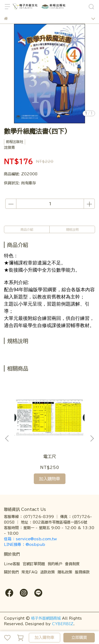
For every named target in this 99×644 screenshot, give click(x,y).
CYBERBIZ (63, 624)
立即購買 (79, 638)
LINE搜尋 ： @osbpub (25, 545)
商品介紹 (27, 229)
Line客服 (12, 564)
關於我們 (11, 572)
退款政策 (48, 572)
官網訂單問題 (34, 564)
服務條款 (82, 572)
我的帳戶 (55, 564)
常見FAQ (29, 572)
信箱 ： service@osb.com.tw (31, 539)
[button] (92, 438)
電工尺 (50, 456)
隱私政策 (65, 572)
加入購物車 (44, 638)
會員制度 (72, 564)
